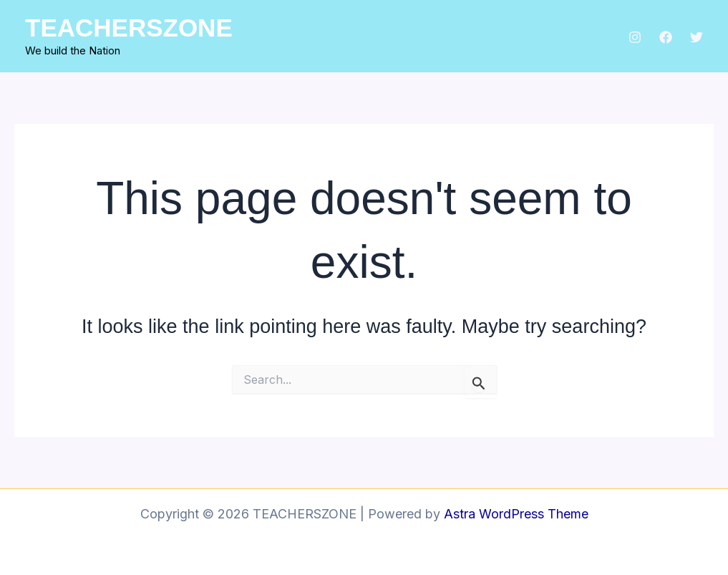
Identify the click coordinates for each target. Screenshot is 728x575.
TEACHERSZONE (129, 28)
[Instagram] (635, 37)
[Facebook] (666, 37)
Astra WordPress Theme (516, 514)
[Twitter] (697, 37)
